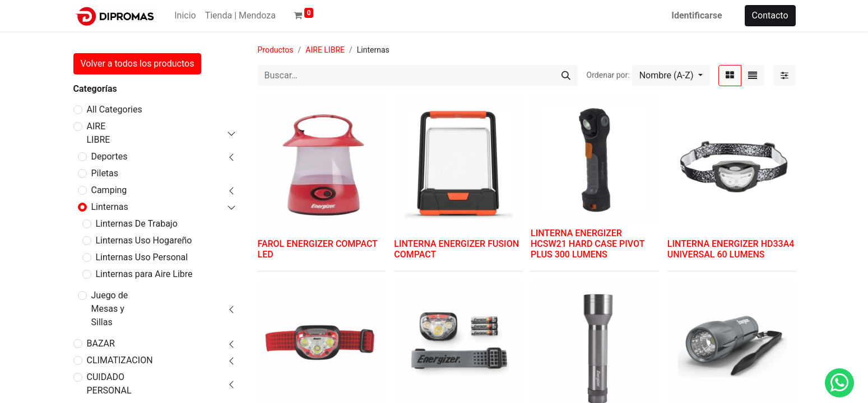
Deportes (110, 156)
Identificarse (697, 15)
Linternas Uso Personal (142, 257)
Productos (276, 50)
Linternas (110, 207)
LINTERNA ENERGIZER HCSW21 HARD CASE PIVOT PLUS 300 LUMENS (588, 244)
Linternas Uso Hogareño (144, 240)
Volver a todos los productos (138, 64)
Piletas (105, 173)
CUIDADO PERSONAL (109, 384)
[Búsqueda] (566, 76)
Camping (109, 190)
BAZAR (101, 343)
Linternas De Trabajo (137, 224)
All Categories (115, 109)
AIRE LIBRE (99, 133)
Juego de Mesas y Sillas (110, 309)
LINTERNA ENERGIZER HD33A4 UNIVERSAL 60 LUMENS (731, 249)
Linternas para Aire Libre (144, 274)
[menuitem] (185, 16)
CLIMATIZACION (120, 360)
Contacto (770, 15)
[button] (671, 76)
